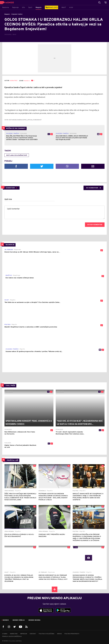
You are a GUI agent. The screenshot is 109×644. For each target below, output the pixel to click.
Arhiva (59, 634)
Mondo (6, 620)
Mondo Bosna (34, 620)
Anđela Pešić (14, 81)
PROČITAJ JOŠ (12, 460)
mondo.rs (27, 81)
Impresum (24, 634)
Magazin (7, 14)
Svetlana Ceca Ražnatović (17, 155)
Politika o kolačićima (47, 634)
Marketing (14, 634)
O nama (5, 634)
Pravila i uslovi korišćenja (12, 636)
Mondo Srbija (19, 620)
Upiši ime (8, 199)
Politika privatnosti (72, 634)
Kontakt (33, 634)
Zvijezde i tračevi (17, 14)
